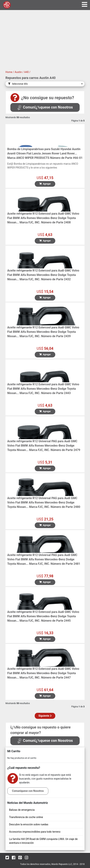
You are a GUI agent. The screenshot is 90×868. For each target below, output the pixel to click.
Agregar (45, 184)
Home (9, 72)
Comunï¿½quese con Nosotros (45, 107)
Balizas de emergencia (22, 810)
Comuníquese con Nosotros (28, 791)
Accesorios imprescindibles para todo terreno (35, 832)
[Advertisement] (45, 43)
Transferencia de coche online (26, 817)
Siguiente (45, 716)
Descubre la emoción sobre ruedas (29, 824)
